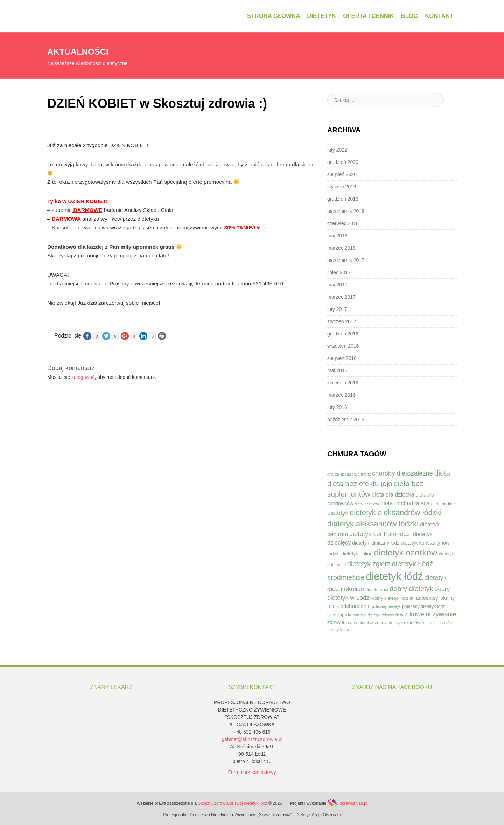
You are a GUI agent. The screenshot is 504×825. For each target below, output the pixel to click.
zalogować (83, 377)
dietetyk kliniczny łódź (376, 543)
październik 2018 (346, 211)
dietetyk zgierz (369, 564)
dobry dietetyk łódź (390, 598)
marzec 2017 (341, 297)
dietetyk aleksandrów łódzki (396, 512)
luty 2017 (337, 309)
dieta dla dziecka (393, 494)
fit (412, 598)
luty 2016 (337, 407)
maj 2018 (337, 236)
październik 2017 (346, 260)
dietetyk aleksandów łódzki (373, 524)
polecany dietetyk (386, 606)
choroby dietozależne (402, 473)
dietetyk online (357, 554)
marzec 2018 (341, 248)
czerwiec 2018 (343, 223)
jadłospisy (426, 598)
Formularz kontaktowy (252, 772)
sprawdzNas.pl (354, 803)
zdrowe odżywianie (430, 614)
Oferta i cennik (368, 16)
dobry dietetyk (411, 589)
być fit (366, 474)
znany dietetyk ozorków (398, 623)
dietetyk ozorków (406, 552)
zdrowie (336, 622)
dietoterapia (377, 590)
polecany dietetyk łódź (424, 606)
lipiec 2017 (339, 272)
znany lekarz (339, 630)
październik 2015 (346, 420)
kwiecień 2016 (343, 383)
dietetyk (338, 513)
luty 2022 (337, 150)
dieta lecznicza (367, 504)
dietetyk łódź (395, 576)
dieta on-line (443, 504)
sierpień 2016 (342, 358)
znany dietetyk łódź (438, 623)
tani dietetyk (370, 615)
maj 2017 (337, 285)
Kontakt (439, 16)
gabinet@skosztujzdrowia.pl (252, 739)
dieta (442, 473)
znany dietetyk (359, 623)
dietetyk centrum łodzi (380, 534)
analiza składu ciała (343, 474)
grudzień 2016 (343, 334)
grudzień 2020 (343, 162)
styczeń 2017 (342, 321)
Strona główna (274, 16)
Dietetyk (321, 16)
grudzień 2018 (343, 199)
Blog (409, 16)
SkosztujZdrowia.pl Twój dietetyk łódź (233, 803)
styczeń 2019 (342, 187)
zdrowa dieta (392, 615)
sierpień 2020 (342, 174)
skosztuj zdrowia (343, 615)
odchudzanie (356, 606)
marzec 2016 (341, 395)
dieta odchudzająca (405, 503)
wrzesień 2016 (343, 346)
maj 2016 (337, 370)
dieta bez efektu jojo (360, 483)
